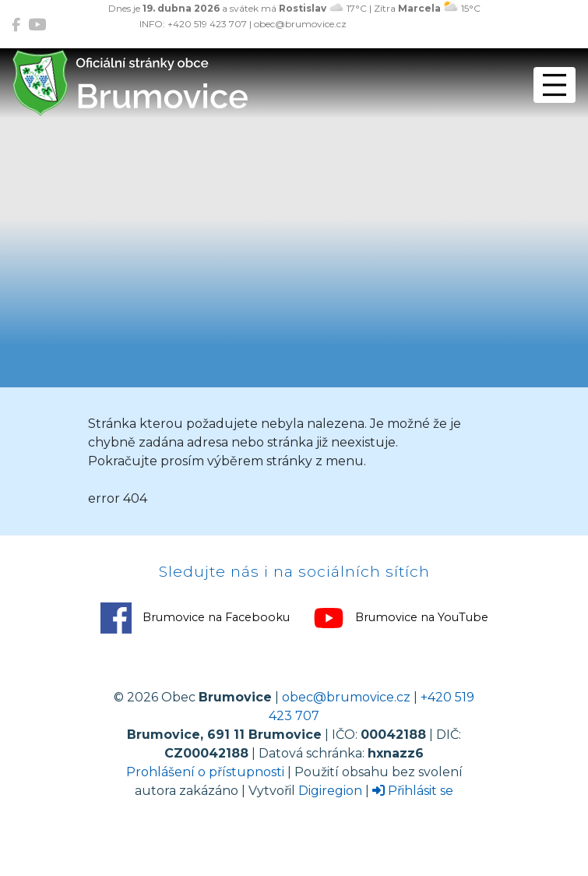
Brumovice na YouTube (401, 618)
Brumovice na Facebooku (195, 618)
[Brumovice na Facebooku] (16, 25)
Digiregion (330, 791)
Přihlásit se (413, 791)
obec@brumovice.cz (346, 697)
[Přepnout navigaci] (555, 85)
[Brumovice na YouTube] (37, 25)
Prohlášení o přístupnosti (205, 772)
